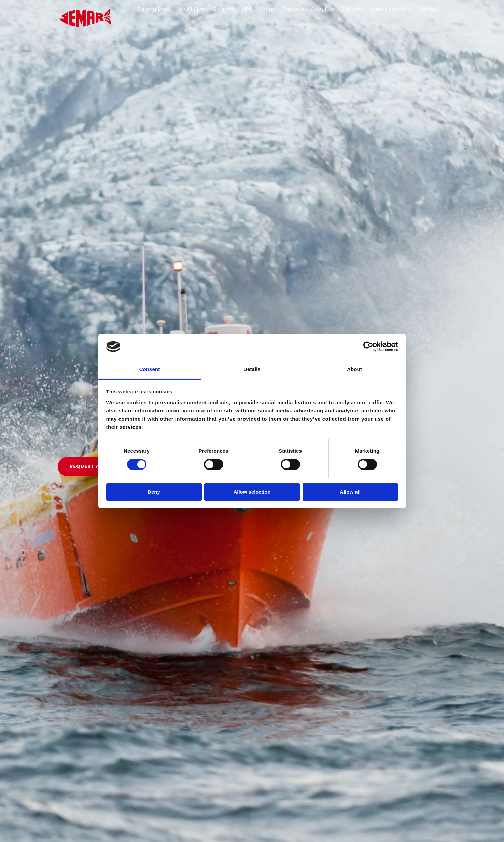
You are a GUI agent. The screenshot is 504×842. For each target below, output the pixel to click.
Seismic (224, 9)
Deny (154, 492)
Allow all (350, 492)
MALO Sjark (192, 9)
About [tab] (354, 369)
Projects (293, 9)
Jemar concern (390, 9)
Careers (352, 9)
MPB (247, 9)
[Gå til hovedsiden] (89, 34)
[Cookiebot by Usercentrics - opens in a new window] (368, 347)
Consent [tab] (150, 369)
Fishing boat (154, 9)
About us (323, 9)
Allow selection (252, 492)
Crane (267, 9)
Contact (429, 9)
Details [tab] (252, 369)
